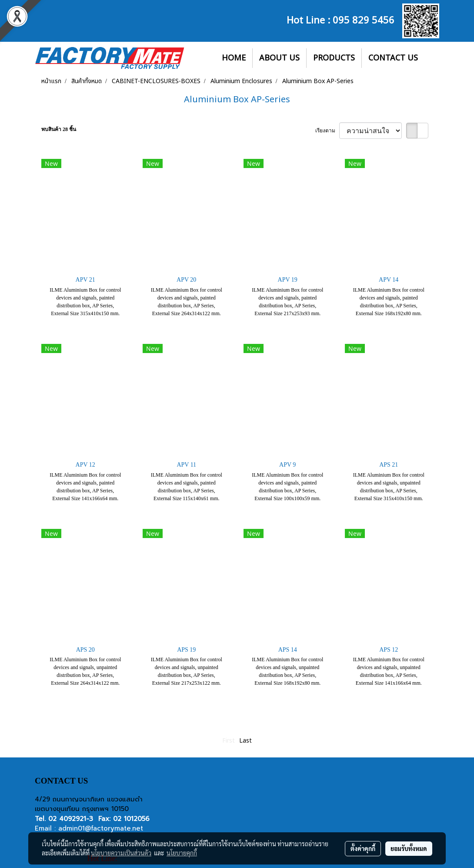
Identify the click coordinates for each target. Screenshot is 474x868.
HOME (234, 58)
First (229, 741)
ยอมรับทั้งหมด (409, 848)
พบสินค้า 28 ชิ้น (59, 129)
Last (245, 741)
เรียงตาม (327, 131)
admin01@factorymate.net (101, 828)
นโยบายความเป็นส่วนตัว (121, 853)
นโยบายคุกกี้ (182, 853)
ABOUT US (279, 58)
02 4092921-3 (71, 819)
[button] (432, 58)
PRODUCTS (334, 58)
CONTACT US (393, 58)
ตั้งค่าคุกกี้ (363, 848)
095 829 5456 (364, 19)
